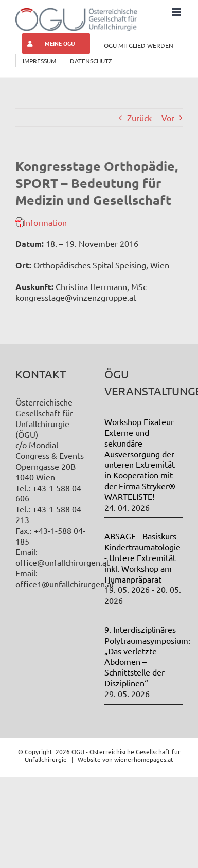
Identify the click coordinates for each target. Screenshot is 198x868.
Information (45, 222)
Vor (168, 118)
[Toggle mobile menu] (177, 12)
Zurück (139, 118)
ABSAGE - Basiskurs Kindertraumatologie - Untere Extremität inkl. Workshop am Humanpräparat (142, 557)
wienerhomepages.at (144, 759)
